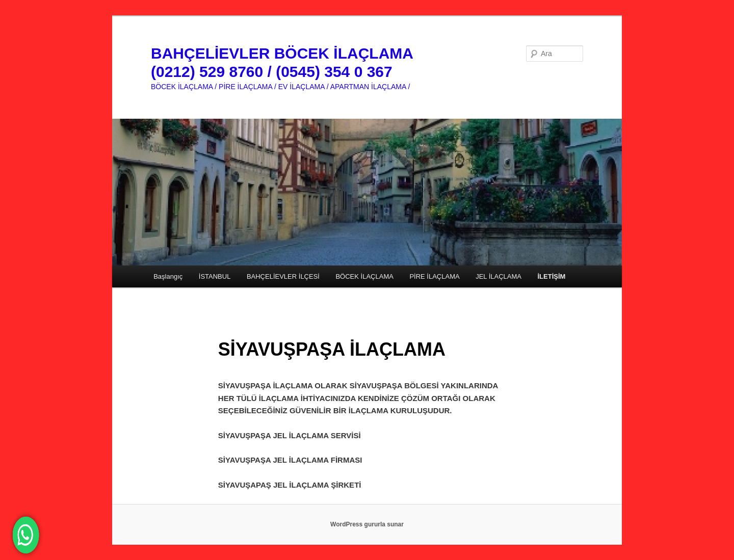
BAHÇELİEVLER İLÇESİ (283, 276)
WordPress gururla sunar (367, 524)
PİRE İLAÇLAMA (434, 276)
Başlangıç (168, 276)
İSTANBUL (215, 276)
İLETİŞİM (552, 276)
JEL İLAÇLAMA (499, 276)
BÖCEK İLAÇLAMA (364, 276)
